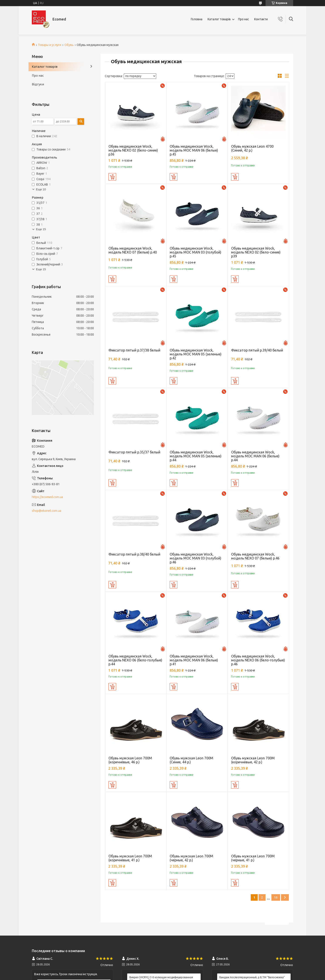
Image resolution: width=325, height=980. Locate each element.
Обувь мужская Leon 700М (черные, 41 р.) (253, 858)
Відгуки (38, 84)
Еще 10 (41, 189)
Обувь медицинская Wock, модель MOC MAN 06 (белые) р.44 (255, 456)
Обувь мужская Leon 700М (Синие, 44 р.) (191, 760)
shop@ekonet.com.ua (47, 511)
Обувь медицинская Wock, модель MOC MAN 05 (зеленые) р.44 (196, 456)
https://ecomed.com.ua (47, 497)
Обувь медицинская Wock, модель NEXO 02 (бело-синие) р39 (256, 252)
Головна (197, 19)
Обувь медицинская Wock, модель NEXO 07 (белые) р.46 (255, 556)
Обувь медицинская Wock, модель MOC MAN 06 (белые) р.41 (194, 660)
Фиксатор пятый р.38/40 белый (134, 554)
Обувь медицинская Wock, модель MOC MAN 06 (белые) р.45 (194, 150)
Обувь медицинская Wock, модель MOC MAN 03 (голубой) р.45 (196, 252)
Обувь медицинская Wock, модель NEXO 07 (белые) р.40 (133, 250)
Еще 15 (41, 229)
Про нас (244, 19)
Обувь (69, 45)
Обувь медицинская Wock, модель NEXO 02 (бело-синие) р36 (133, 150)
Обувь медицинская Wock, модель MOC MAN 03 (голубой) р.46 (196, 558)
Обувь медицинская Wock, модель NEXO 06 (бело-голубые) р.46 (258, 660)
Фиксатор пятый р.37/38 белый (134, 350)
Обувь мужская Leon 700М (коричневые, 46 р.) (130, 760)
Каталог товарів (219, 19)
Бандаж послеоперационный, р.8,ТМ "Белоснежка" (252, 977)
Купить (112, 177)
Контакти (261, 19)
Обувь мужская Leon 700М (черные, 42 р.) (191, 858)
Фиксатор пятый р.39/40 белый (257, 350)
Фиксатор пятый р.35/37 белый (134, 452)
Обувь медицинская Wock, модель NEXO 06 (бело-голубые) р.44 (135, 660)
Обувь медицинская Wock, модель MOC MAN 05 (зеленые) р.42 (196, 354)
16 (276, 897)
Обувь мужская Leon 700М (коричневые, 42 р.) (253, 760)
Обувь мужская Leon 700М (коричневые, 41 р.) (130, 858)
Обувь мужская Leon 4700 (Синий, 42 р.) (252, 148)
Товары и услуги (50, 45)
